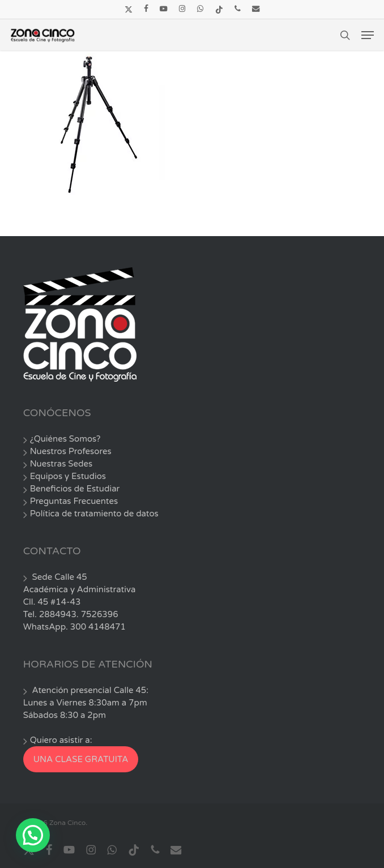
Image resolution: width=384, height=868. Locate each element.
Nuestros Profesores (71, 451)
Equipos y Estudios (68, 476)
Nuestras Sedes (61, 464)
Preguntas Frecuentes (74, 501)
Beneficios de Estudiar (75, 489)
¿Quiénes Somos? (65, 439)
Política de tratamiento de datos (94, 514)
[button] (368, 35)
